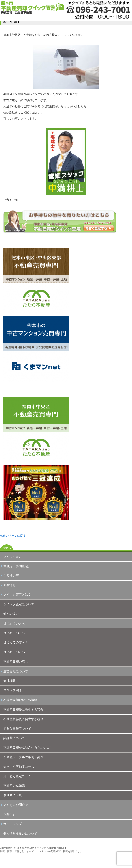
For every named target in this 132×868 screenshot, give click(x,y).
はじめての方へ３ (16, 652)
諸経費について (14, 738)
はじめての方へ (14, 623)
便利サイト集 (13, 795)
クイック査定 (13, 557)
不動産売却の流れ (16, 662)
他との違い (11, 614)
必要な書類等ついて (17, 729)
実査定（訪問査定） (17, 566)
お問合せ (9, 814)
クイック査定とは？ (17, 595)
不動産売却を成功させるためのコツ (28, 747)
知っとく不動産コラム (19, 767)
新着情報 (9, 585)
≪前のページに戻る (13, 536)
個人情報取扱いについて (20, 833)
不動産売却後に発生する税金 (23, 710)
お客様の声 (11, 576)
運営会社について (16, 671)
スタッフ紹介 (13, 690)
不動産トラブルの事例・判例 (23, 757)
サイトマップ (13, 824)
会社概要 (9, 681)
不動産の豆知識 (14, 786)
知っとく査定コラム (17, 776)
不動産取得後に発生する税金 (23, 719)
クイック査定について (19, 604)
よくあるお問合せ (16, 805)
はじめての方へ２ (16, 642)
